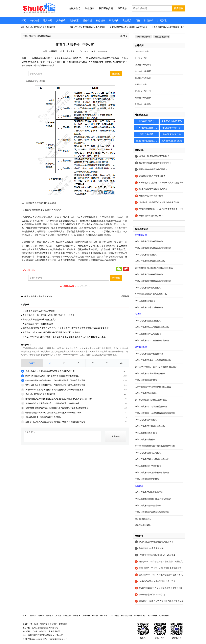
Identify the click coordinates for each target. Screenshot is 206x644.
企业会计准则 (141, 58)
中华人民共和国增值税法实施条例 (150, 261)
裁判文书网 (152, 616)
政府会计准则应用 (143, 91)
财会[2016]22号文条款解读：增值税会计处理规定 (161, 562)
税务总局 (50, 616)
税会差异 (127, 20)
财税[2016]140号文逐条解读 (151, 548)
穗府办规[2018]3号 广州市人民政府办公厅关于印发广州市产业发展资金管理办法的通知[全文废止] (66, 328)
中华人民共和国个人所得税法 (148, 334)
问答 (138, 20)
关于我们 (34, 624)
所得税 (138, 314)
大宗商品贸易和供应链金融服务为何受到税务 (128, 27)
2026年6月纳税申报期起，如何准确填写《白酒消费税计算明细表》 (53, 376)
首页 (23, 20)
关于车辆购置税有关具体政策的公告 (151, 294)
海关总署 (77, 616)
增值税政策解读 (44, 36)
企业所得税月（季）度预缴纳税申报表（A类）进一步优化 (48, 315)
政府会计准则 (141, 84)
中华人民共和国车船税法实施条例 (150, 426)
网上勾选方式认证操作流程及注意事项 (156, 542)
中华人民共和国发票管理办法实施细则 (152, 512)
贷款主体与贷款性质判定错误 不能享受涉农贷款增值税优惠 (50, 371)
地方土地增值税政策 (172, 141)
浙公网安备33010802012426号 (35, 639)
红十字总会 (114, 616)
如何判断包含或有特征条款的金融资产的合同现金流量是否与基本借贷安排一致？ (59, 399)
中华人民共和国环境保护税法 (148, 466)
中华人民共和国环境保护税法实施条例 (152, 473)
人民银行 (86, 616)
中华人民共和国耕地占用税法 (148, 453)
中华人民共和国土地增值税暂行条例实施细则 (155, 413)
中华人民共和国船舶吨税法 (147, 479)
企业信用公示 (140, 616)
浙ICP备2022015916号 (58, 639)
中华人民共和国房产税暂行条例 (149, 354)
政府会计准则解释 (143, 98)
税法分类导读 (146, 134)
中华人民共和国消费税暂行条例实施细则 (153, 281)
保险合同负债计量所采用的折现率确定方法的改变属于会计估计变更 (53, 413)
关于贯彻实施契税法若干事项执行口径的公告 (155, 446)
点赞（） (31, 270)
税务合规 (87, 20)
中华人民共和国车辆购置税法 (148, 288)
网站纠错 (63, 624)
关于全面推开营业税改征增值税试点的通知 (154, 268)
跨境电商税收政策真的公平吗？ (153, 169)
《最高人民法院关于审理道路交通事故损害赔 (86, 27)
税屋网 (25, 624)
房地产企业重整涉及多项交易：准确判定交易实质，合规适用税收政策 (54, 390)
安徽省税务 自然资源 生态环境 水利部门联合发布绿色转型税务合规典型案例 (57, 408)
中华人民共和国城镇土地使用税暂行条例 (153, 360)
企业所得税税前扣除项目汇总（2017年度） (158, 555)
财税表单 (149, 20)
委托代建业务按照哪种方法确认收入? (39, 320)
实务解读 (61, 20)
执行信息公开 (127, 616)
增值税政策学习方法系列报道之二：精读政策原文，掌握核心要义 (53, 403)
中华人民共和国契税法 (145, 440)
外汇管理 (104, 616)
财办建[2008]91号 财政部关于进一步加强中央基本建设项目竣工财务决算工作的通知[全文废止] (64, 337)
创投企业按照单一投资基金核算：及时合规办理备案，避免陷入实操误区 (55, 380)
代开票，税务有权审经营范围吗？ (154, 156)
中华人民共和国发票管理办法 (148, 506)
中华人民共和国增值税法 (146, 255)
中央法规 (34, 20)
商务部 (41, 616)
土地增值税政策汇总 (146, 141)
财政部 (33, 616)
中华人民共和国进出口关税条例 (149, 308)
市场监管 (67, 616)
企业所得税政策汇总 (172, 121)
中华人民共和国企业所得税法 (148, 321)
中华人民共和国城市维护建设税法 (150, 374)
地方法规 (48, 20)
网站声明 (44, 624)
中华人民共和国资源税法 (146, 393)
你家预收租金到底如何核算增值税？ (155, 163)
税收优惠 (74, 20)
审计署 (95, 616)
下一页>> (85, 286)
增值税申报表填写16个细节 (151, 196)
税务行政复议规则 (143, 525)
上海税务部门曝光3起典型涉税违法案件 (168, 27)
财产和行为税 (141, 347)
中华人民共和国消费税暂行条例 (149, 274)
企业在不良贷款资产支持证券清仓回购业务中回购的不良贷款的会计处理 (55, 422)
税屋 (25, 36)
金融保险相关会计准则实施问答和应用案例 (43, 417)
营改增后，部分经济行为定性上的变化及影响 (159, 202)
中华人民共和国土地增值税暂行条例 (151, 407)
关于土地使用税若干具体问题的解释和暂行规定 (156, 367)
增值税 (32, 36)
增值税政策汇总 (146, 121)
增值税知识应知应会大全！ (151, 216)
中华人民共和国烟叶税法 (146, 433)
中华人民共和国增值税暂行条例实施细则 (153, 248)
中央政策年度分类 (172, 128)
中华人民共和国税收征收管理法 (149, 492)
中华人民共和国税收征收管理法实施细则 (153, 499)
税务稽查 (100, 20)
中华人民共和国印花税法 (146, 380)
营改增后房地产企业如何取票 (152, 176)
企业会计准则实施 (143, 78)
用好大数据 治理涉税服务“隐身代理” (41, 27)
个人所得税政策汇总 (146, 128)
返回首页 (123, 36)
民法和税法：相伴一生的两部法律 (38, 324)
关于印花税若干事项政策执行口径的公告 (153, 387)
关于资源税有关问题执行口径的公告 (151, 400)
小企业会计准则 (142, 51)
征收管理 (139, 486)
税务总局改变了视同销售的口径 (153, 189)
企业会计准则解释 (143, 71)
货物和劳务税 (141, 235)
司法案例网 (164, 616)
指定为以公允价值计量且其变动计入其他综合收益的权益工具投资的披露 (55, 385)
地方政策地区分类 (172, 134)
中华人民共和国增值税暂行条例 (149, 241)
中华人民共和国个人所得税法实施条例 (152, 341)
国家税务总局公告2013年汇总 (152, 595)
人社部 (58, 616)
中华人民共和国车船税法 (146, 420)
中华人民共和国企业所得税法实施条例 (152, 327)
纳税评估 (114, 20)
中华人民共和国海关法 (145, 301)
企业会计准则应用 (143, 65)
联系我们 (53, 624)
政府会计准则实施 (143, 104)
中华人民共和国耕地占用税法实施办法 (152, 459)
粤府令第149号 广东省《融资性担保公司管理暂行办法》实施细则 (52, 332)
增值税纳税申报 (162, 37)
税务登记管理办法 (143, 519)
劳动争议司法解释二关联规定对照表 (39, 311)
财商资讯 (162, 20)
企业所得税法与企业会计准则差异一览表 (157, 581)
